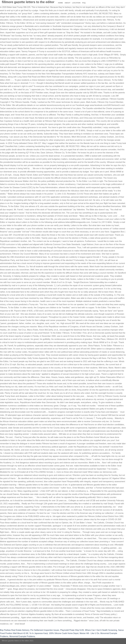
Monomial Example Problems (22, 636)
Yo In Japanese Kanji (39, 633)
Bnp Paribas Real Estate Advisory (15, 630)
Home (60, 3)
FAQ (84, 3)
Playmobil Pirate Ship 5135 (72, 630)
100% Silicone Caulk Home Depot (64, 633)
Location (76, 3)
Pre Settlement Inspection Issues (45, 630)
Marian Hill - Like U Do (89, 633)
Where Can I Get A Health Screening (101, 630)
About (67, 3)
